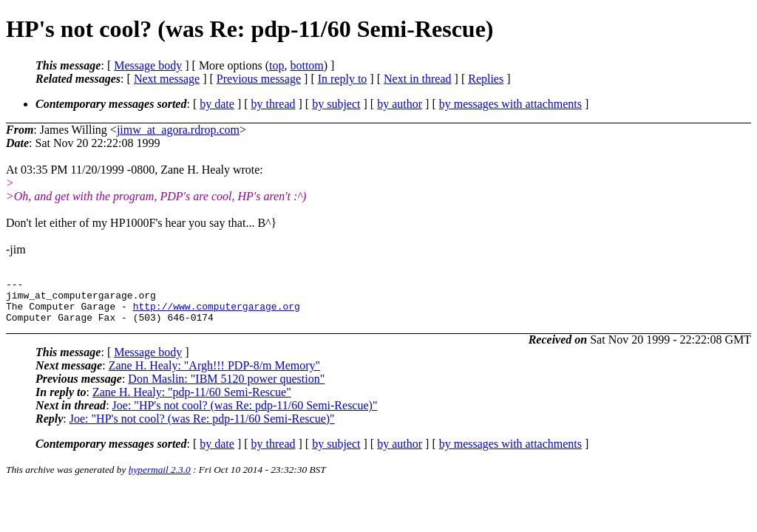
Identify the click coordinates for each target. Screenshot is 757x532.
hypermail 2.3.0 (160, 478)
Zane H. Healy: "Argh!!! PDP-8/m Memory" (215, 374)
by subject (336, 104)
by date (217, 104)
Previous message (259, 79)
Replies (486, 79)
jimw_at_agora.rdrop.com (178, 130)
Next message (167, 79)
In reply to (343, 79)
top (276, 65)
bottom (306, 65)
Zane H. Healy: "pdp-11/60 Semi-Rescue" (192, 401)
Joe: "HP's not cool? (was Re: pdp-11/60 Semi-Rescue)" (245, 414)
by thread (274, 104)
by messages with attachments (510, 104)
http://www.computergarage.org (217, 313)
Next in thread (418, 79)
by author (400, 104)
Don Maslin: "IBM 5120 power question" (226, 388)
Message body (148, 65)
